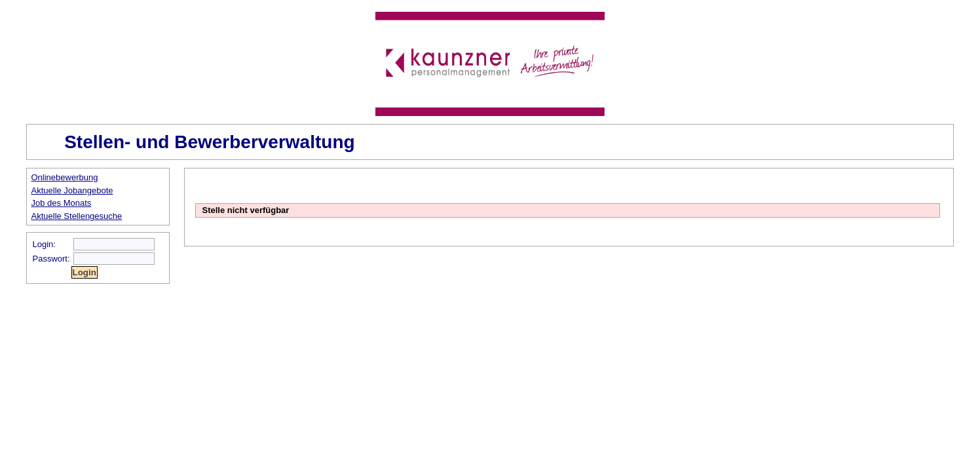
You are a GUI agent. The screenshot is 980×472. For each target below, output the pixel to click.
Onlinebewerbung (65, 177)
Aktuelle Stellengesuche (77, 216)
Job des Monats (62, 203)
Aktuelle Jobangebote (72, 190)
